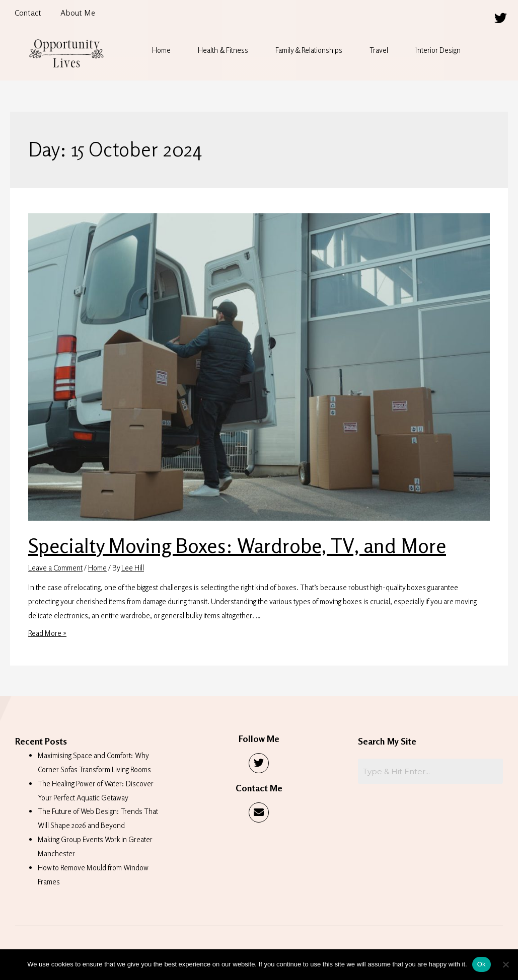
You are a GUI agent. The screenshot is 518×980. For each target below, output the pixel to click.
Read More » (47, 633)
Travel (379, 50)
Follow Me (259, 739)
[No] (505, 964)
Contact (28, 13)
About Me (78, 13)
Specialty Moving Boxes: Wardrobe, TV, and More (237, 545)
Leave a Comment (55, 568)
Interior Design (438, 50)
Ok (482, 964)
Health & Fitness (223, 50)
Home (161, 50)
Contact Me (259, 788)
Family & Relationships (309, 50)
